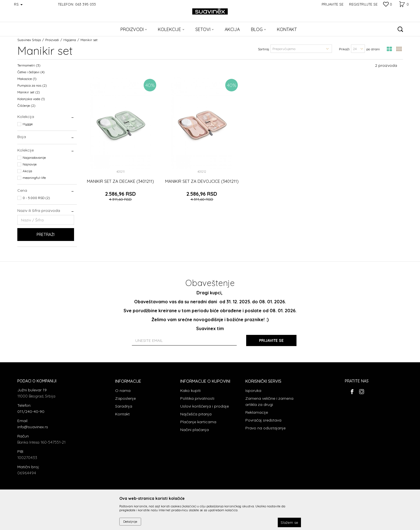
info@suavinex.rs (33, 427)
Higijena (70, 40)
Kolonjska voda (31, 99)
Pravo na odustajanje (265, 428)
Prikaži (344, 49)
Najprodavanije (34, 158)
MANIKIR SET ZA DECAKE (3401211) (120, 181)
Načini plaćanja (194, 430)
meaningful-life (34, 178)
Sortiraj (264, 49)
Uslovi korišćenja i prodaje (205, 406)
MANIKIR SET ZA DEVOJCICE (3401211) (202, 181)
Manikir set (29, 92)
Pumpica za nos (32, 85)
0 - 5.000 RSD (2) (36, 198)
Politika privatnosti (197, 398)
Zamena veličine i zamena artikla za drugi (269, 401)
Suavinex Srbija (29, 40)
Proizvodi (52, 40)
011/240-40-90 (31, 411)
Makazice (27, 79)
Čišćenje (26, 106)
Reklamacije (257, 412)
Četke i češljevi (31, 72)
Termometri (29, 65)
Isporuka (253, 391)
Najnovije (30, 164)
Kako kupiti (190, 391)
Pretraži (46, 235)
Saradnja (124, 406)
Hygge (28, 124)
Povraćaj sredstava (263, 420)
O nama (123, 391)
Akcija (27, 171)
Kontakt (122, 414)
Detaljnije (130, 521)
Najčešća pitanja (196, 414)
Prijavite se (271, 340)
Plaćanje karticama (198, 422)
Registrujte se (363, 4)
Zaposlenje (125, 398)
